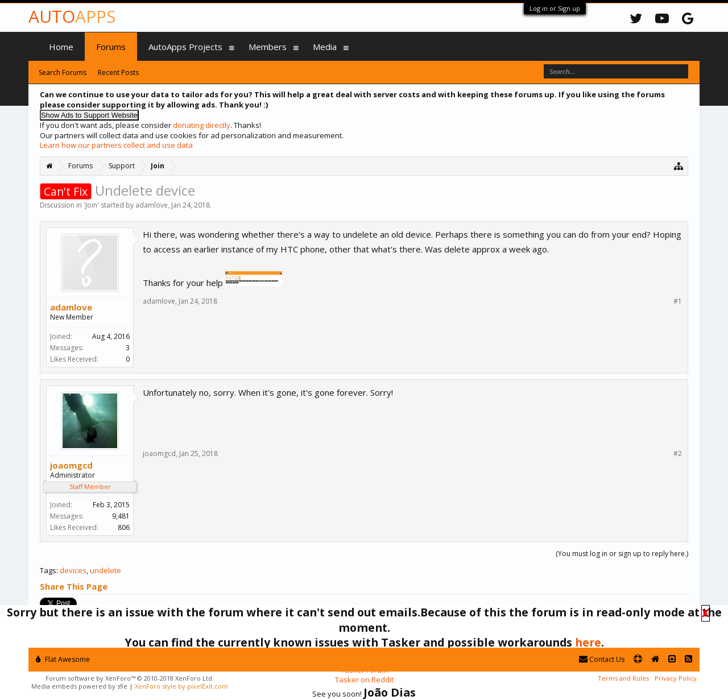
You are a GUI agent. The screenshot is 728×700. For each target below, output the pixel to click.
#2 (678, 454)
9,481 (121, 516)
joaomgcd (71, 465)
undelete (106, 570)
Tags (48, 570)
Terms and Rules (623, 678)
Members (268, 47)
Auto (72, 16)
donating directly (202, 125)
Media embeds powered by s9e (79, 686)
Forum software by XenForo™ (130, 678)
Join (91, 205)
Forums (111, 47)
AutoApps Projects (185, 47)
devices (73, 570)
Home (61, 47)
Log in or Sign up (555, 8)
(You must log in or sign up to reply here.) (622, 554)
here (588, 642)
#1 (678, 301)
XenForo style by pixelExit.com (181, 686)
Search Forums (63, 73)
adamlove (152, 205)
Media (325, 47)
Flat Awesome (63, 659)
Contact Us (602, 659)
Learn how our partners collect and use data (116, 145)
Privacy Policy (676, 678)
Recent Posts (118, 73)
